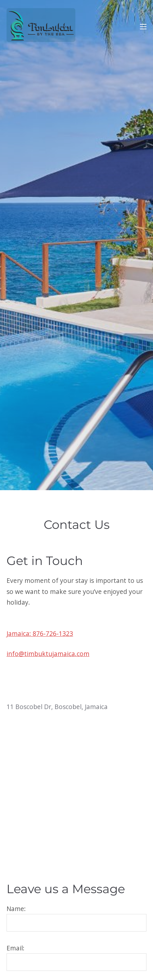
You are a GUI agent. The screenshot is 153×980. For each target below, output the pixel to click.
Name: (76, 918)
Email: (76, 957)
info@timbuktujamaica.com (48, 654)
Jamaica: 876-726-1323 (40, 633)
